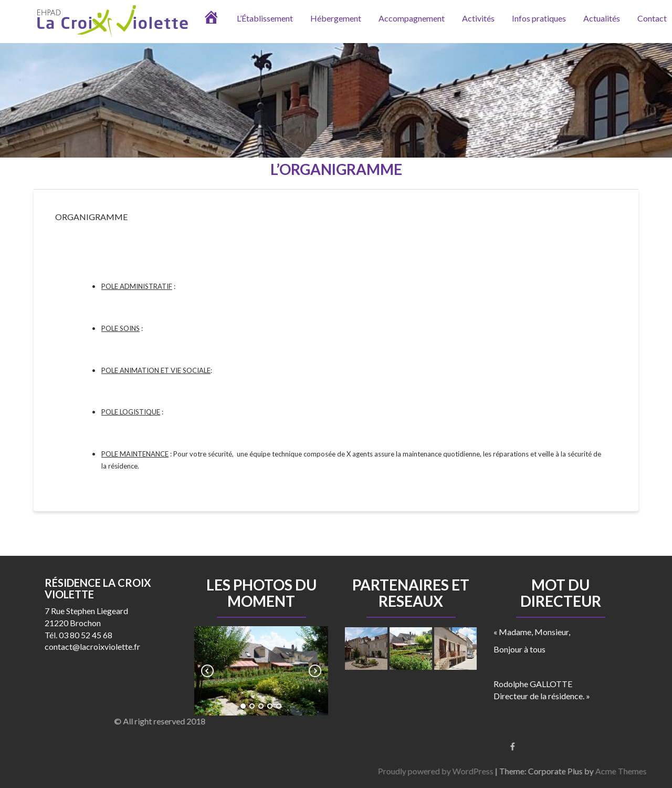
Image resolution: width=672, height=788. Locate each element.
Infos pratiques (539, 18)
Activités (478, 18)
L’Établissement (265, 18)
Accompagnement (412, 18)
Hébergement (336, 18)
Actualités (602, 18)
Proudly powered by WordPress (592, 771)
